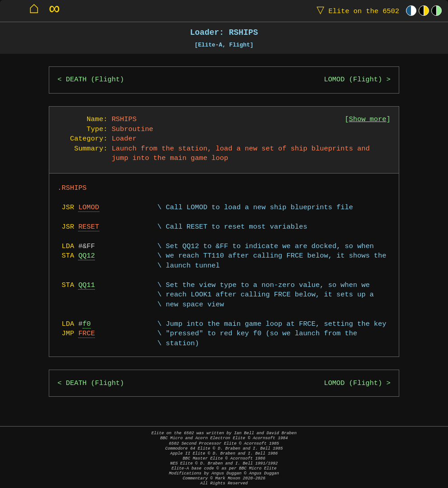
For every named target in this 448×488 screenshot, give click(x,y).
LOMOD (89, 208)
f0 (87, 324)
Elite (356, 11)
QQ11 (86, 285)
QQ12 (86, 256)
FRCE (86, 334)
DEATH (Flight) (95, 80)
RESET (89, 227)
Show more (368, 120)
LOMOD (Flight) (353, 80)
